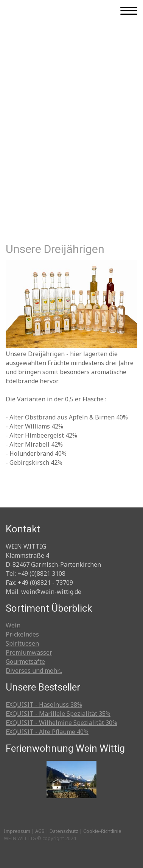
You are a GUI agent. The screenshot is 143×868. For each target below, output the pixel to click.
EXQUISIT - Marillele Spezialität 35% (58, 714)
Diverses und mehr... (34, 671)
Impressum (17, 831)
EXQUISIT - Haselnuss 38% (44, 705)
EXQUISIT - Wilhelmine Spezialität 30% (61, 723)
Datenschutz (64, 831)
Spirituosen (22, 643)
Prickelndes (22, 634)
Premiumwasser (29, 652)
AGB (40, 831)
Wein (13, 625)
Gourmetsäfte (25, 661)
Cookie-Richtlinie (102, 831)
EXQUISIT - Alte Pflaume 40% (47, 732)
